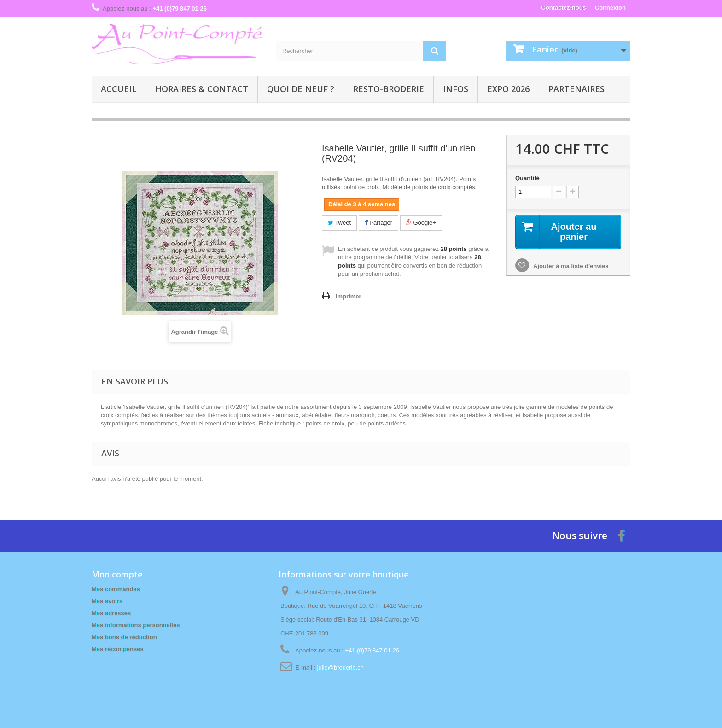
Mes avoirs (107, 601)
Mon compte (117, 574)
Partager (378, 223)
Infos (456, 89)
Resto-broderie (389, 89)
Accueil (119, 89)
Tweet (339, 223)
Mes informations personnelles (136, 625)
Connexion (610, 8)
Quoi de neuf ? (301, 89)
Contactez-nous (564, 8)
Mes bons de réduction (124, 637)
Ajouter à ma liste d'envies (570, 266)
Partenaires (576, 89)
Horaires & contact (202, 89)
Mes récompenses (118, 649)
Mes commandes (116, 589)
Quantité (527, 178)
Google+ (421, 223)
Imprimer (349, 296)
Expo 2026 (508, 89)
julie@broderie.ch (341, 667)
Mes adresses (111, 613)
